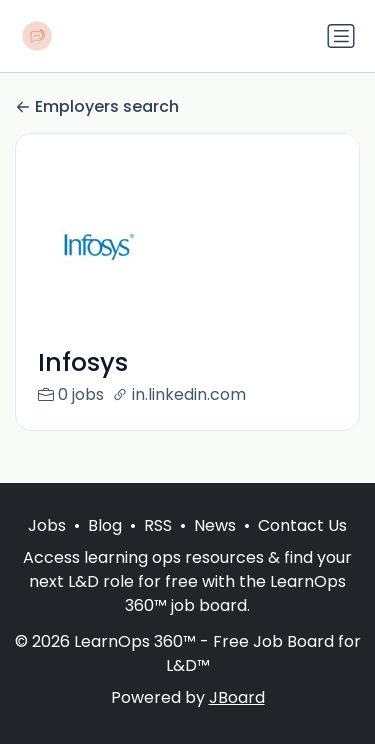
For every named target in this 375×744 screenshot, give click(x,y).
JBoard (237, 697)
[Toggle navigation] (341, 36)
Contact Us (302, 525)
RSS (158, 525)
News (215, 525)
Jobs (47, 525)
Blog (105, 525)
